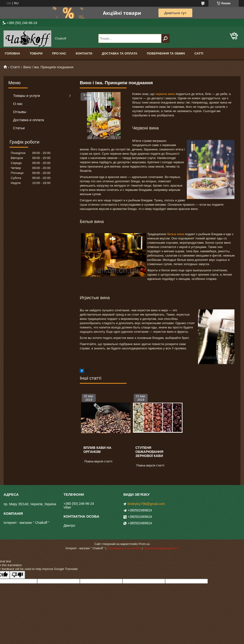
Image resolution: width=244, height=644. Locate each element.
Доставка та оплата (119, 53)
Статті (15, 67)
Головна (12, 53)
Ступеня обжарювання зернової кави (149, 452)
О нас (18, 104)
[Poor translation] (17, 575)
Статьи (19, 128)
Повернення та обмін (166, 53)
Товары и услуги (27, 96)
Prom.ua (144, 544)
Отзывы (20, 112)
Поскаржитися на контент (124, 548)
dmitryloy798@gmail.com (146, 504)
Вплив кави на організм (97, 450)
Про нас (59, 53)
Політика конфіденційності (161, 548)
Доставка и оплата (28, 120)
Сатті (199, 53)
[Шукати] (165, 38)
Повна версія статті (98, 461)
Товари (36, 53)
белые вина (176, 234)
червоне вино (165, 94)
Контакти (84, 53)
